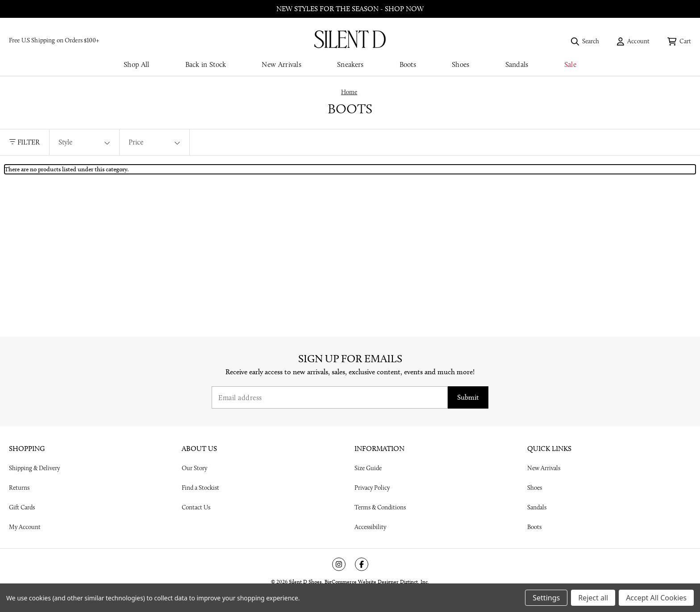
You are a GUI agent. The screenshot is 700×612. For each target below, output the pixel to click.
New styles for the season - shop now (350, 9)
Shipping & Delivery (34, 468)
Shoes (461, 64)
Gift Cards (22, 507)
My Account (25, 527)
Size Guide (368, 468)
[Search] (585, 41)
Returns (19, 488)
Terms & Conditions (380, 507)
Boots (408, 64)
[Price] (154, 142)
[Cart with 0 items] (679, 41)
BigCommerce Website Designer (362, 581)
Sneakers (350, 64)
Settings (546, 598)
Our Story (194, 468)
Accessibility (370, 527)
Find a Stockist (200, 488)
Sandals (517, 64)
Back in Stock (206, 64)
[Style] (84, 142)
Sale (570, 64)
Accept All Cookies (656, 598)
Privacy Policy (372, 488)
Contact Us (196, 507)
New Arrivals (281, 64)
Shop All (136, 64)
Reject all (593, 598)
